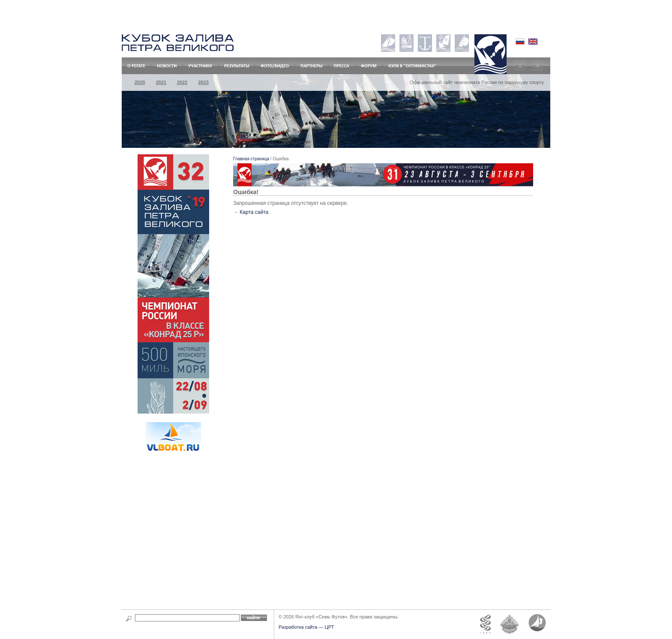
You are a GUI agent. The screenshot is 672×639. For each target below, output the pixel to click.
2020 (140, 82)
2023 (203, 82)
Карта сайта (254, 212)
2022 (182, 82)
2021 (161, 82)
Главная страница (251, 159)
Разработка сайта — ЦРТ (306, 627)
